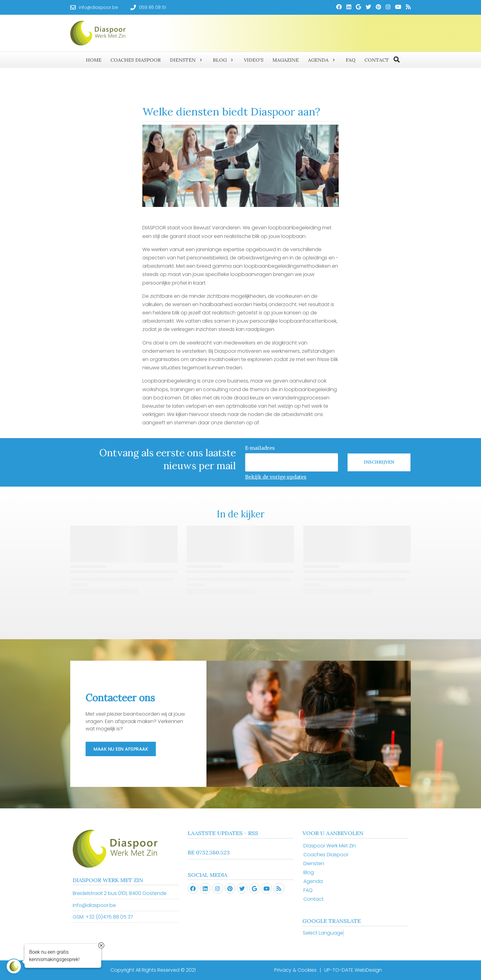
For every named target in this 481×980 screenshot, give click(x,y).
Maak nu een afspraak (121, 749)
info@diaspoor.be (94, 905)
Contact (314, 899)
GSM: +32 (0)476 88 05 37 (103, 917)
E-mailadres (260, 448)
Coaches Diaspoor (326, 855)
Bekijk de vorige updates (276, 477)
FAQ (308, 890)
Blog (309, 872)
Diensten (314, 863)
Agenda (313, 881)
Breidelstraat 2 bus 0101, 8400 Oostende (120, 893)
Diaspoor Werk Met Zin (330, 846)
